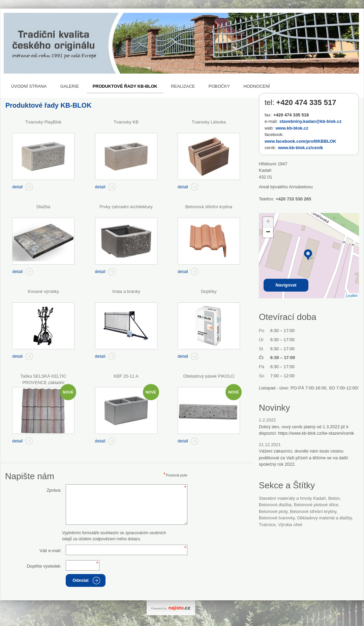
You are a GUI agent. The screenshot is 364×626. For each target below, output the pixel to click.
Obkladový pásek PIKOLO (209, 376)
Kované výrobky (43, 291)
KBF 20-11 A (126, 376)
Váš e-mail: (50, 551)
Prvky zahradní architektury (126, 207)
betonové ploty (273, 511)
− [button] (268, 233)
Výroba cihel (290, 525)
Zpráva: (54, 490)
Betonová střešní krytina (209, 207)
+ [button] (268, 222)
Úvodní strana (29, 86)
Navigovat (286, 285)
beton (334, 498)
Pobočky (219, 86)
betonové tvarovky (277, 518)
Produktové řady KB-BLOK (125, 86)
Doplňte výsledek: (44, 566)
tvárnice (267, 525)
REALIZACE (183, 86)
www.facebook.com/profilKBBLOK (300, 141)
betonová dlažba (275, 505)
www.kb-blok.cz (292, 128)
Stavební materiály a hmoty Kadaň (292, 498)
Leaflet (352, 296)
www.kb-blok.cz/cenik (301, 148)
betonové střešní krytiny (313, 511)
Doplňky (209, 291)
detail (17, 187)
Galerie (70, 86)
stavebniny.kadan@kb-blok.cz (310, 121)
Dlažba (43, 207)
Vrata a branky (126, 291)
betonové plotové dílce (316, 505)
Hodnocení (257, 86)
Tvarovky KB (126, 122)
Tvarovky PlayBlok (43, 122)
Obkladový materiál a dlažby (324, 518)
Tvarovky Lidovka (209, 122)
